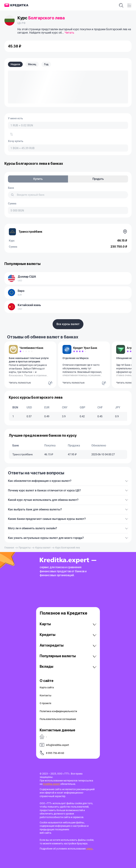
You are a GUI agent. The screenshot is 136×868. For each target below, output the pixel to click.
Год (46, 64)
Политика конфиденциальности (58, 711)
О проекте (45, 703)
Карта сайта (47, 687)
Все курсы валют (68, 324)
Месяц (32, 64)
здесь (90, 849)
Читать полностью (20, 383)
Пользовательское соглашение (58, 719)
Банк (11, 188)
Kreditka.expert (52, 784)
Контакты (46, 695)
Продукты (25, 548)
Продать (98, 179)
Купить (38, 179)
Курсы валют (43, 548)
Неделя (15, 64)
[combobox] (68, 125)
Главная (9, 548)
